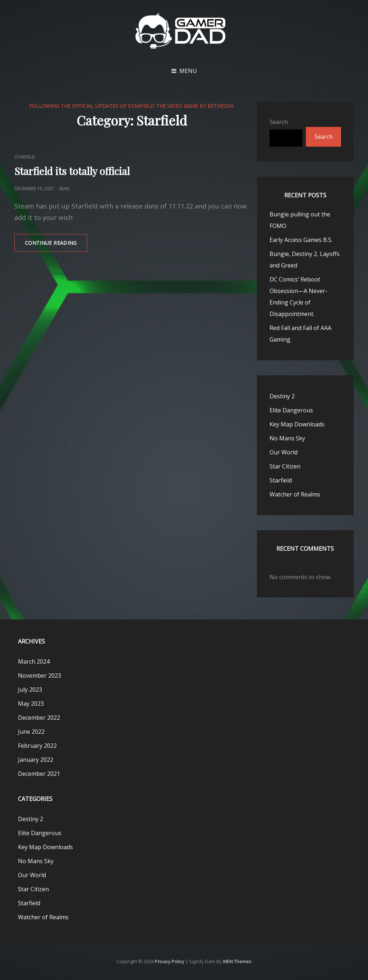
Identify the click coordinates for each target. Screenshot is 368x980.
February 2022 (37, 746)
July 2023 (30, 690)
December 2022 (39, 718)
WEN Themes (237, 961)
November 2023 (40, 676)
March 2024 (34, 661)
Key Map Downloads (297, 424)
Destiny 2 (282, 396)
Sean (64, 189)
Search (279, 122)
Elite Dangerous (291, 410)
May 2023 (31, 704)
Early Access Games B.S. (301, 240)
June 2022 (31, 732)
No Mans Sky (287, 438)
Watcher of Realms (295, 494)
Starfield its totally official (72, 171)
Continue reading (56, 245)
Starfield (25, 157)
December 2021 (39, 774)
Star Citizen (285, 466)
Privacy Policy (170, 961)
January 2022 (36, 760)
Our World (284, 452)
